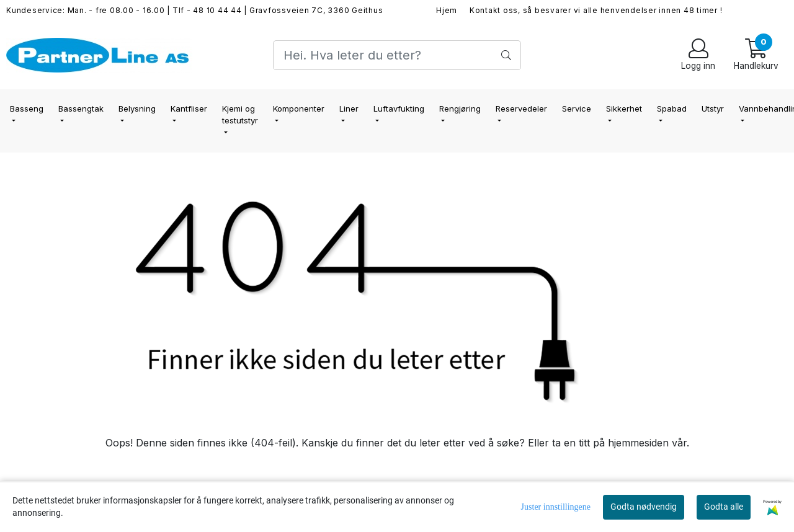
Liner (349, 109)
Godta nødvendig (644, 507)
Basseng (27, 109)
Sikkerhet (624, 109)
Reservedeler (521, 109)
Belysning (137, 109)
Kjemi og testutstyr (240, 115)
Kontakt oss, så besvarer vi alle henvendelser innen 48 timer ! (596, 10)
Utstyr (713, 109)
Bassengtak (81, 109)
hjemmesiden (638, 443)
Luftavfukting (399, 109)
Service (577, 109)
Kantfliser (189, 109)
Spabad (672, 109)
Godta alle (724, 507)
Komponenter (299, 109)
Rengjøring (460, 109)
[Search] (397, 55)
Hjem (447, 10)
